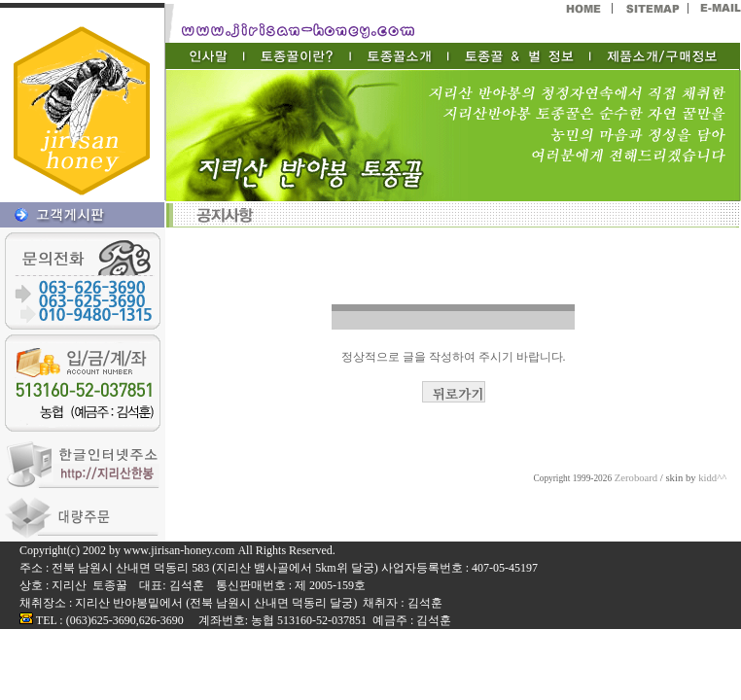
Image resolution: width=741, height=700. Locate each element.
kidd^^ (712, 478)
